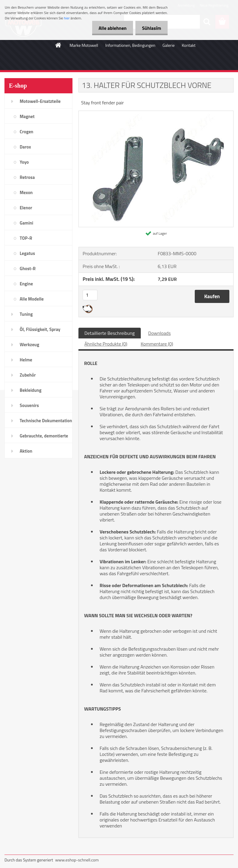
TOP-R (26, 238)
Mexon (26, 192)
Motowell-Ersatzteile (40, 101)
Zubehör (28, 375)
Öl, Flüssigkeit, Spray (40, 329)
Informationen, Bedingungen (130, 45)
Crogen (27, 132)
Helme (26, 360)
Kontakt (189, 45)
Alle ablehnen (110, 28)
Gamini (26, 223)
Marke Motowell (84, 45)
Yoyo (24, 162)
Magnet (27, 116)
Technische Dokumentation (46, 421)
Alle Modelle (32, 299)
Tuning (26, 314)
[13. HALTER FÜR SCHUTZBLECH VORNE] (156, 113)
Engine (26, 284)
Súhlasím (151, 28)
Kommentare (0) (157, 344)
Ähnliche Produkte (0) (106, 344)
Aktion (26, 451)
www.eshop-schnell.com (77, 860)
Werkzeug (29, 345)
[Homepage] (58, 45)
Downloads (160, 333)
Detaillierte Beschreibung (110, 333)
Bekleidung (31, 390)
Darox (25, 147)
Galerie (169, 45)
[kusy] (90, 295)
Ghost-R (28, 269)
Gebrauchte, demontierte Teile (44, 438)
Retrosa (27, 177)
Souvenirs (29, 405)
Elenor (26, 208)
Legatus (27, 253)
